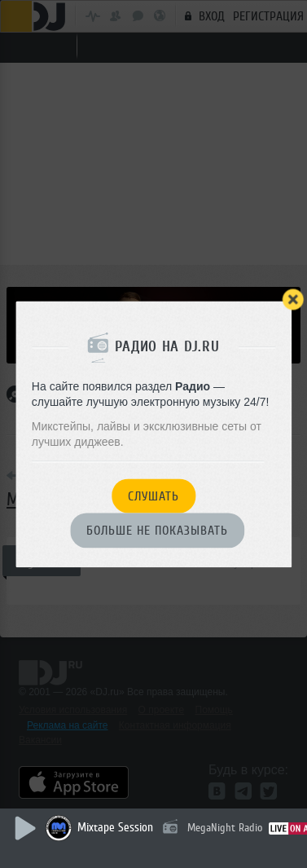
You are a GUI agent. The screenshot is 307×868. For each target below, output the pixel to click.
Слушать (153, 496)
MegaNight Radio (225, 828)
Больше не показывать (157, 531)
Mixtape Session (115, 828)
